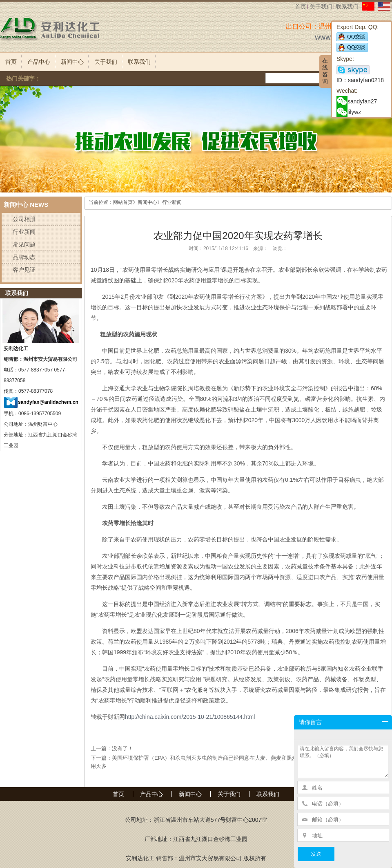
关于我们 (321, 7)
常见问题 (24, 244)
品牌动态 (24, 257)
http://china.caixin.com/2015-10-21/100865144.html (190, 717)
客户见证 (24, 270)
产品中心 (39, 62)
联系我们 (347, 7)
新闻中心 (72, 62)
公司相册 (24, 219)
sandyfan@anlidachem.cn (48, 402)
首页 (301, 7)
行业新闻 (24, 232)
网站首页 (123, 202)
